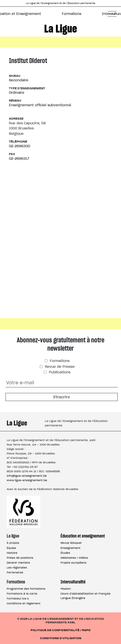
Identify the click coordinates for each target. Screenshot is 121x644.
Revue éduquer (71, 543)
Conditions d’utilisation (61, 638)
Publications (59, 372)
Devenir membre (18, 563)
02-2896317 (19, 158)
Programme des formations (26, 589)
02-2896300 (20, 146)
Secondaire (19, 80)
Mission (66, 589)
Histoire (12, 553)
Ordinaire (17, 93)
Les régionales (17, 567)
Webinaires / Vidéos (74, 558)
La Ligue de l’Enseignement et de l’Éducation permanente (61, 3)
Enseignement (70, 548)
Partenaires (15, 572)
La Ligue (61, 29)
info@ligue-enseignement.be (27, 476)
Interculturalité (73, 582)
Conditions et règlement (24, 603)
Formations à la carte (22, 594)
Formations (72, 14)
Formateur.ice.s (18, 598)
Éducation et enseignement (83, 536)
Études (65, 553)
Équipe (11, 548)
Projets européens (73, 563)
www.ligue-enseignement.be (27, 480)
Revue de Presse (59, 367)
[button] (112, 14)
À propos (13, 543)
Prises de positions (20, 558)
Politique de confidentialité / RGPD (61, 630)
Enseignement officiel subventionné (40, 105)
